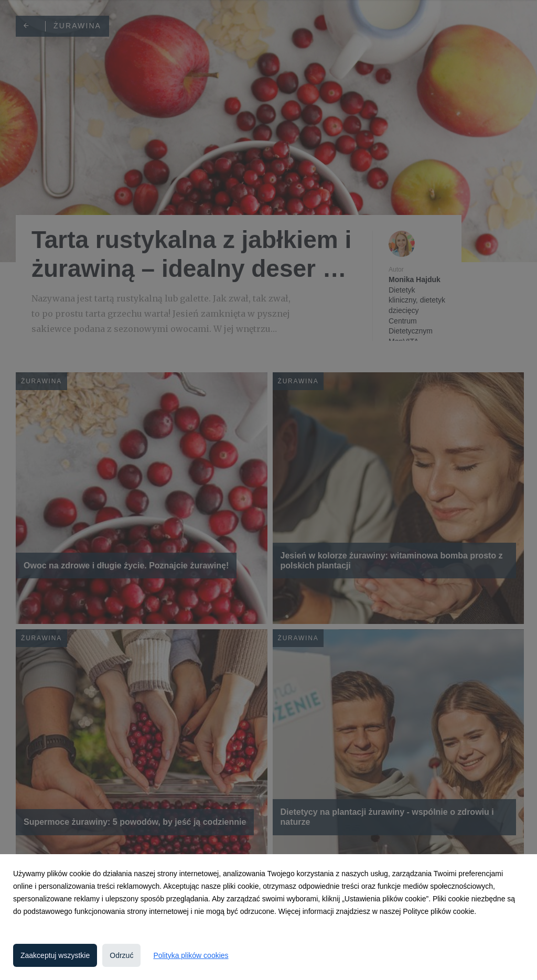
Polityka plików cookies (191, 955)
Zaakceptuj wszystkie (55, 955)
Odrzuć (121, 955)
